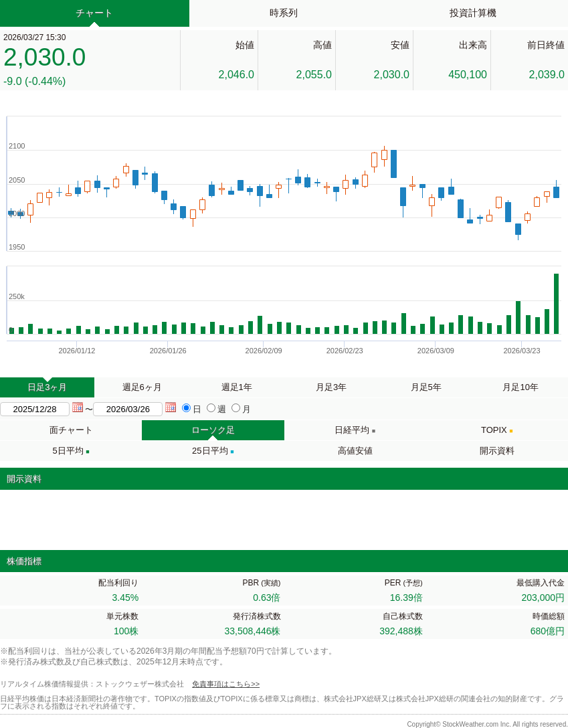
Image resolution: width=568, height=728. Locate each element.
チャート (94, 13)
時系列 (284, 13)
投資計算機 (473, 13)
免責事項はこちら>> (226, 684)
